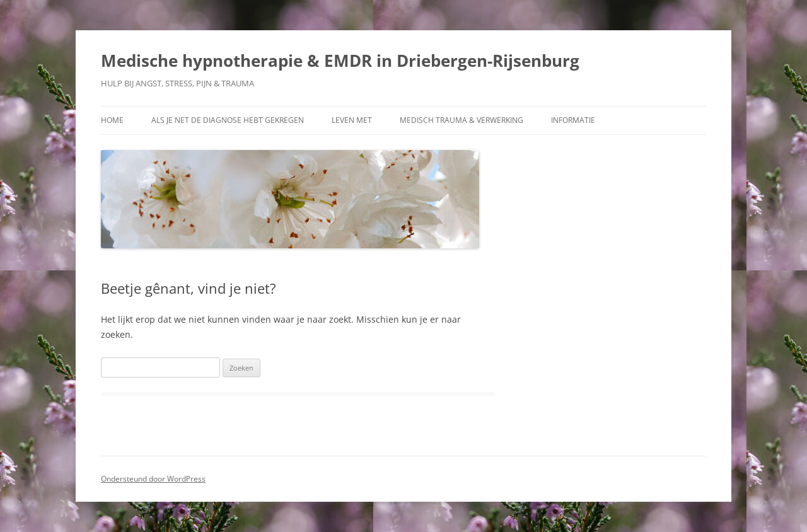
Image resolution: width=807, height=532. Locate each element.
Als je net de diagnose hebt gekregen (228, 120)
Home (112, 120)
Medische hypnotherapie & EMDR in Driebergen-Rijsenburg (340, 61)
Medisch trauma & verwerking (462, 120)
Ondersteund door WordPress (153, 479)
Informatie (573, 120)
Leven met (352, 120)
